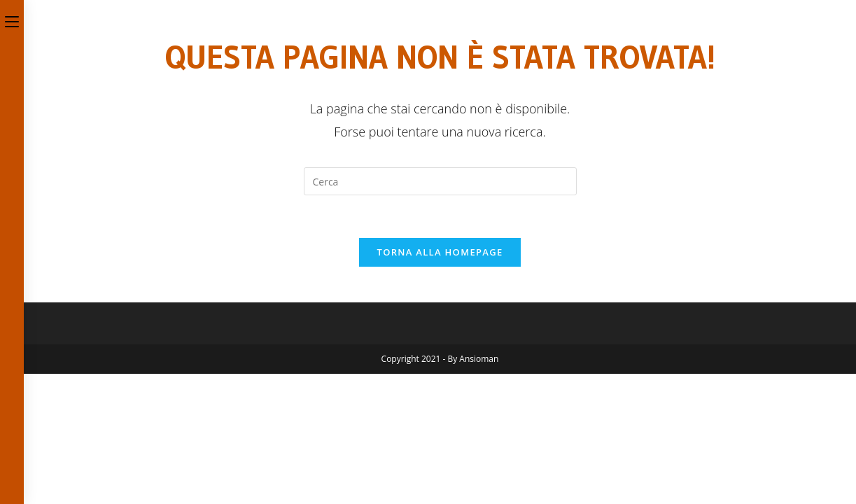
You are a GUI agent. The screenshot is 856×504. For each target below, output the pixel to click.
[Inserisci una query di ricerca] (440, 181)
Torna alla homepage (440, 252)
